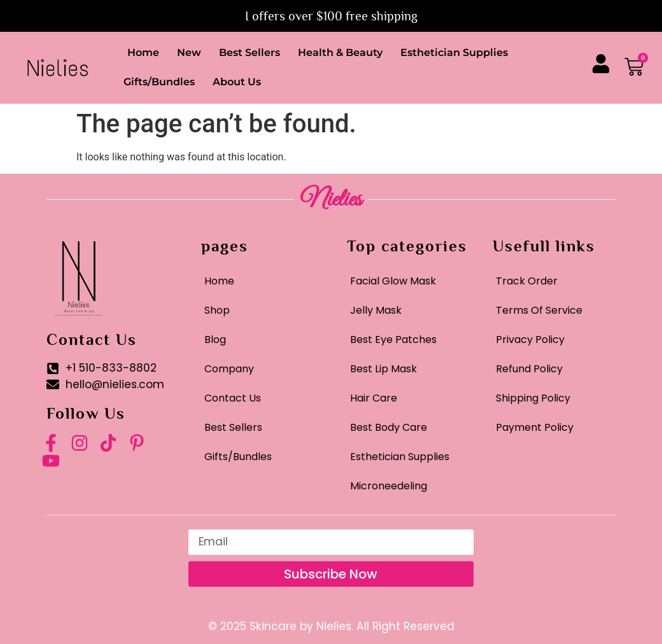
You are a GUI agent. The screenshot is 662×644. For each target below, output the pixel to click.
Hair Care (374, 398)
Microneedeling (389, 486)
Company (229, 369)
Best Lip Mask (384, 369)
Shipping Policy (533, 398)
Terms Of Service (539, 310)
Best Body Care (389, 427)
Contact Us (233, 398)
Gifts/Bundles (159, 82)
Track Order (527, 281)
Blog (215, 339)
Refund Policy (529, 369)
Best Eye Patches (393, 339)
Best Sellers (250, 52)
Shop (217, 310)
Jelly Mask (376, 310)
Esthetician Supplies (454, 52)
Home (143, 52)
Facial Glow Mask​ (393, 281)
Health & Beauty (340, 52)
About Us (237, 82)
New (189, 52)
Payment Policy (535, 427)
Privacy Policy (530, 339)
